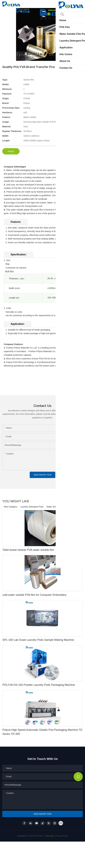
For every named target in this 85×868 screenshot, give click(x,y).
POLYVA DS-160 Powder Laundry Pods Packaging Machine (39, 685)
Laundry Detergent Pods (32, 507)
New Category (11, 507)
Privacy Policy (62, 836)
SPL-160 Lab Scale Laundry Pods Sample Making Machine (38, 640)
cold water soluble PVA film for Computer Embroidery (34, 595)
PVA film (59, 185)
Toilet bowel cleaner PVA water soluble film (28, 550)
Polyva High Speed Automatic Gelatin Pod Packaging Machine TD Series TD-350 (42, 732)
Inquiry (11, 151)
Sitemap (49, 836)
